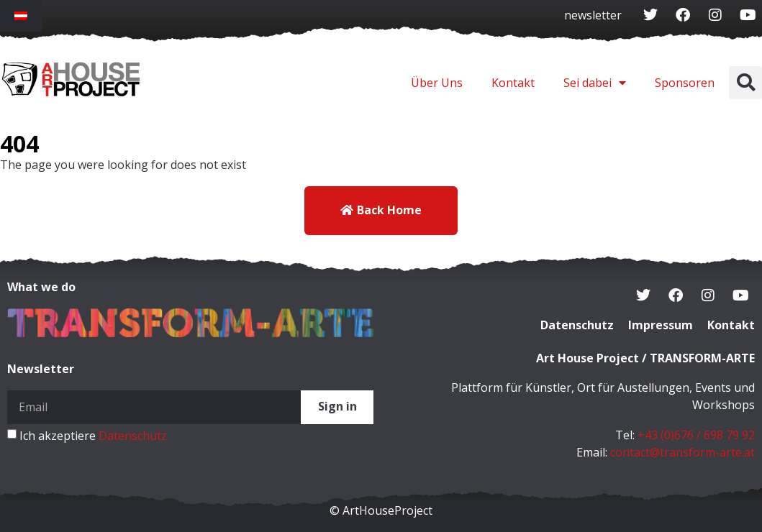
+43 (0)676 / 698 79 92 (696, 435)
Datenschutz (133, 435)
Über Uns (437, 83)
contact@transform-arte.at (682, 452)
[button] (745, 83)
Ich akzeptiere (93, 435)
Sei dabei (595, 83)
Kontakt (513, 83)
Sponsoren (685, 83)
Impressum (661, 325)
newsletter (593, 15)
